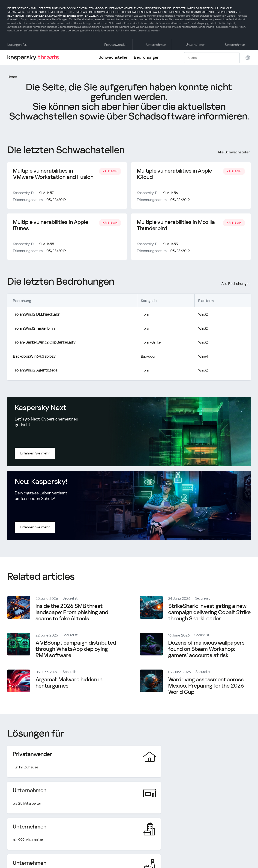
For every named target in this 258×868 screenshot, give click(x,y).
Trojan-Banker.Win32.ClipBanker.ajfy (42, 343)
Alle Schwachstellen (234, 152)
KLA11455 (46, 246)
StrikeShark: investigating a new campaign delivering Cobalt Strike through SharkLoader (209, 613)
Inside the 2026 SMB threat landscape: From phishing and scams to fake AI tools (72, 613)
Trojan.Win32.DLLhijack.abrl (35, 316)
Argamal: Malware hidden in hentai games (69, 683)
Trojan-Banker (151, 343)
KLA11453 (170, 246)
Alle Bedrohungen (236, 286)
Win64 (204, 357)
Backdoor (147, 357)
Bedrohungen (147, 57)
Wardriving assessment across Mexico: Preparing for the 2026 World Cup (206, 686)
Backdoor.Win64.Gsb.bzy (33, 357)
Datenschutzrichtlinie (213, 848)
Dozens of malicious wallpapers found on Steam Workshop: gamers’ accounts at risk (206, 649)
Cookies (244, 848)
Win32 (204, 316)
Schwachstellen (113, 57)
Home (12, 77)
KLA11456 (170, 194)
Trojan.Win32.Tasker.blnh (33, 330)
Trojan (145, 316)
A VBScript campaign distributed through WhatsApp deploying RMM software (76, 649)
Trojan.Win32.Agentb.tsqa (34, 371)
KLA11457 (46, 194)
